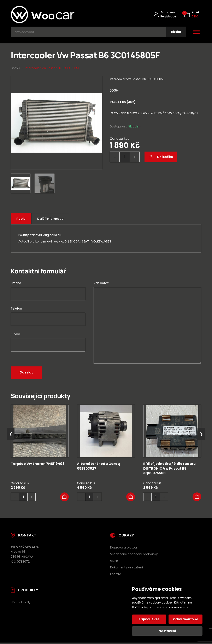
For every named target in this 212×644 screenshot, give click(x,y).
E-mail (16, 335)
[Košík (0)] (192, 14)
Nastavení (167, 631)
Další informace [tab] (52, 220)
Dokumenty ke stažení (126, 568)
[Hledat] (176, 32)
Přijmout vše (149, 619)
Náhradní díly (21, 603)
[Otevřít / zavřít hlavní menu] (196, 32)
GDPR (114, 562)
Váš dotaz (101, 284)
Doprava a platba (123, 549)
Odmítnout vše (185, 619)
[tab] (155, 109)
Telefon (16, 310)
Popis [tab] (21, 220)
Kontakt (116, 575)
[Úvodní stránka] (54, 15)
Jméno (16, 284)
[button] (64, 498)
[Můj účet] (165, 14)
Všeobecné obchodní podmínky (134, 555)
